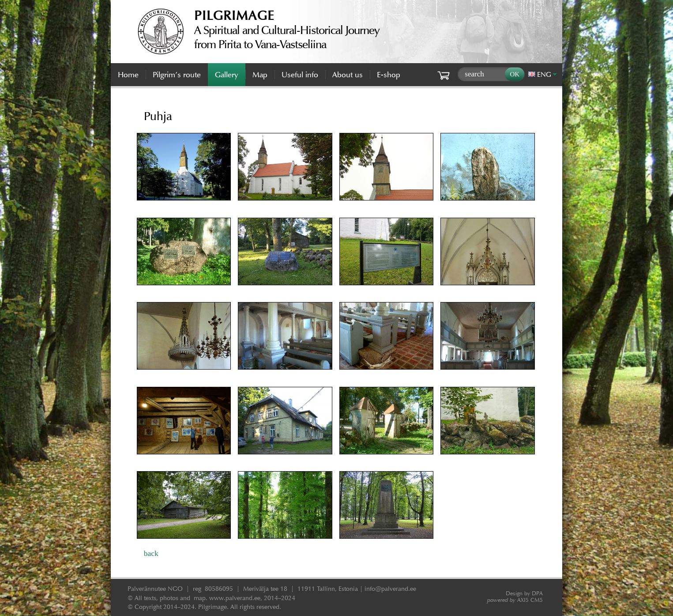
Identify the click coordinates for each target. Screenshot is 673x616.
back (151, 553)
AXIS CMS (515, 600)
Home (128, 75)
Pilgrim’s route (177, 75)
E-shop (389, 75)
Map (260, 75)
